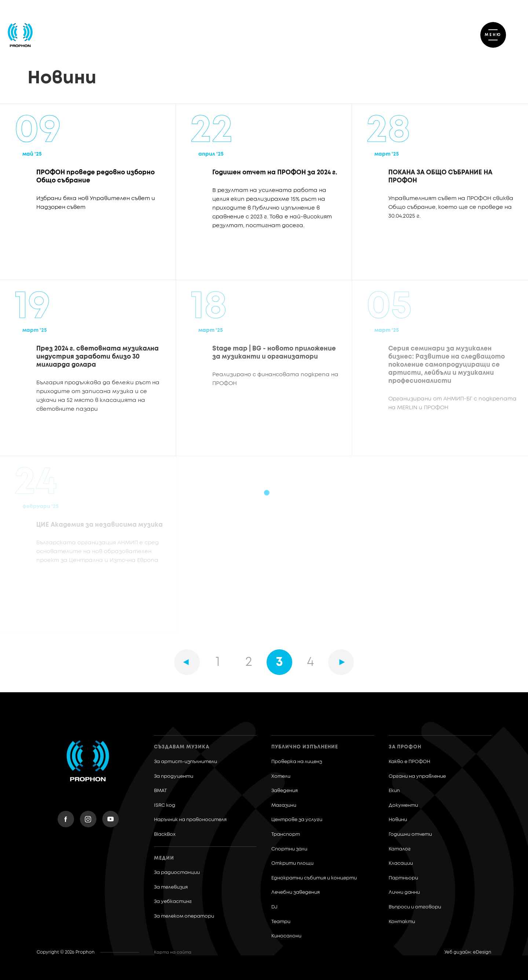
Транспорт (286, 834)
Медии (164, 858)
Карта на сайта (173, 952)
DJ (274, 907)
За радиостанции (177, 873)
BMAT (160, 791)
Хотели (281, 776)
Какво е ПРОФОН (409, 762)
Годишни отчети (410, 834)
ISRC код (165, 805)
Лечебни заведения (296, 892)
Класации (401, 863)
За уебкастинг (173, 902)
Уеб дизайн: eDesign (468, 952)
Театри (281, 922)
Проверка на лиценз (297, 762)
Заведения (285, 791)
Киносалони (286, 936)
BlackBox (165, 834)
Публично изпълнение (305, 747)
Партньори (403, 878)
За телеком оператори (184, 916)
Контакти (402, 922)
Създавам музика (182, 747)
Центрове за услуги (297, 820)
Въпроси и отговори (415, 907)
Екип (394, 791)
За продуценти (174, 776)
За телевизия (171, 887)
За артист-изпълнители (186, 762)
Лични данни (404, 892)
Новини (398, 820)
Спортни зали (289, 849)
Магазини (284, 805)
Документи (403, 805)
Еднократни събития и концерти (314, 878)
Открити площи (292, 863)
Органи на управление (417, 776)
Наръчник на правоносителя (190, 820)
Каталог (400, 849)
